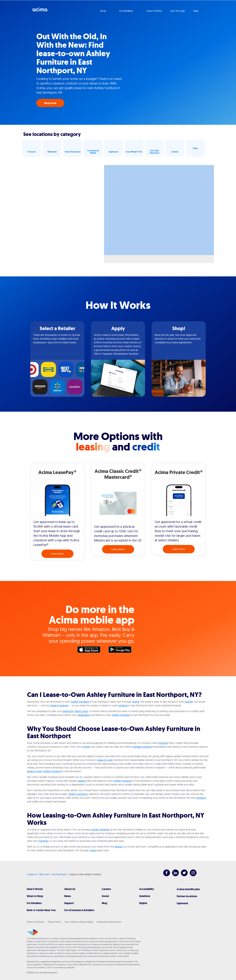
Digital (143, 903)
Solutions (145, 896)
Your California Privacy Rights (79, 922)
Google (122, 650)
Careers (106, 889)
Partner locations (187, 896)
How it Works (154, 11)
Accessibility (147, 889)
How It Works (35, 889)
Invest (105, 896)
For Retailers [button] (127, 11)
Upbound (182, 903)
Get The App (177, 11)
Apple (90, 650)
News (68, 896)
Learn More (57, 554)
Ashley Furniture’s (78, 794)
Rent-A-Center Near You (41, 910)
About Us (70, 889)
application (84, 715)
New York (44, 874)
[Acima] (32, 932)
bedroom (68, 711)
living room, (82, 711)
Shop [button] (103, 11)
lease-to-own (105, 760)
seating (82, 781)
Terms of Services (35, 922)
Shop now (50, 103)
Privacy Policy (54, 922)
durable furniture (142, 747)
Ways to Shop (35, 896)
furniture (123, 705)
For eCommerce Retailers (79, 910)
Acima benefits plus (188, 889)
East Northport (59, 874)
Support (69, 903)
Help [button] (196, 11)
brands (189, 702)
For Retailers (34, 903)
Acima (40, 11)
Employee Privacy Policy (109, 922)
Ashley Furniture (80, 702)
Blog (104, 903)
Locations (32, 874)
